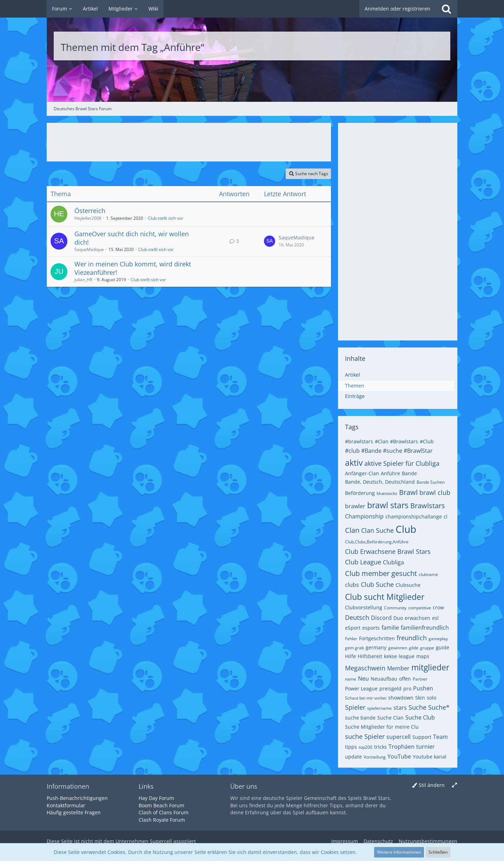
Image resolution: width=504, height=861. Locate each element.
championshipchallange (414, 516)
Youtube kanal (430, 757)
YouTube (399, 756)
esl (435, 618)
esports (371, 628)
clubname (428, 574)
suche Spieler (365, 736)
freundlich (412, 638)
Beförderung (360, 493)
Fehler (351, 639)
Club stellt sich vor (165, 218)
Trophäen (402, 747)
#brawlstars (359, 441)
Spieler (355, 707)
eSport (353, 628)
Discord (381, 618)
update (353, 757)
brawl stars (388, 505)
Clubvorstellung (364, 607)
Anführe (390, 473)
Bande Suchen (431, 482)
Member (398, 668)
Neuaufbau (384, 679)
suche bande (360, 718)
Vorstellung (375, 757)
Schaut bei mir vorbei (366, 698)
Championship (364, 516)
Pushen (423, 688)
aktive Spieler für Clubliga (402, 463)
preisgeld (390, 688)
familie (390, 628)
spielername (379, 708)
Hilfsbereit (370, 656)
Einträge (355, 396)
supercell (399, 737)
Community (395, 608)
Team (440, 737)
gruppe (427, 648)
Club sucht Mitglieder (385, 597)
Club (406, 529)
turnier (426, 747)
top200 (366, 747)
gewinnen (398, 648)
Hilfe (350, 656)
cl (446, 516)
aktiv (354, 463)
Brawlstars (428, 506)
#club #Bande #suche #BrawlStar (389, 451)
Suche (417, 707)
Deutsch (357, 617)
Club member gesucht (381, 573)
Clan (352, 530)
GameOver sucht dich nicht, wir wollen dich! (132, 238)
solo (432, 698)
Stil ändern (432, 785)
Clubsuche (408, 585)
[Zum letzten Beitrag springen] (270, 241)
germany (376, 647)
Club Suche (377, 584)
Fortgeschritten (377, 638)
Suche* (439, 707)
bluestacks (387, 493)
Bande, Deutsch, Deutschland (380, 482)
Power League (361, 688)
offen (405, 679)
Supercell (161, 841)
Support (422, 737)
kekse (390, 656)
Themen (355, 386)
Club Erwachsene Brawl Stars (388, 551)
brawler (355, 506)
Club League (363, 562)
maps (423, 656)
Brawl (408, 492)
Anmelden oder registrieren (397, 9)
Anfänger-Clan (362, 473)
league (407, 656)
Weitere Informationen (399, 852)
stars (400, 708)
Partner (420, 679)
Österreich (90, 211)
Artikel (353, 375)
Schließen (438, 852)
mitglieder (430, 667)
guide (443, 647)
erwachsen (417, 618)
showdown (401, 698)
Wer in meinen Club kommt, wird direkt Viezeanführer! (133, 268)
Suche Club (420, 717)
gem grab (354, 648)
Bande (409, 473)
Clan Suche (377, 530)
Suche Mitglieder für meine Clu (382, 727)
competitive (420, 608)
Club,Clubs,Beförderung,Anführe (377, 542)
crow (438, 607)
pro (407, 688)
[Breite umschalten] (455, 785)
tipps (351, 747)
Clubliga (393, 562)
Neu (363, 678)
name (351, 679)
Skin (420, 698)
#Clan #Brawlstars (396, 441)
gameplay (438, 639)
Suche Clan (390, 718)
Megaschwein (365, 668)
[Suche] (446, 9)
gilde (414, 648)
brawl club (435, 492)
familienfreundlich (425, 628)
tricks (380, 747)
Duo (398, 618)
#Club (427, 441)
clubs (352, 585)
